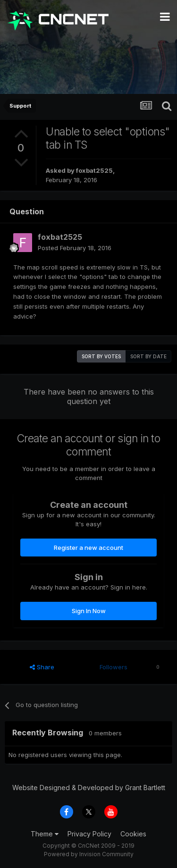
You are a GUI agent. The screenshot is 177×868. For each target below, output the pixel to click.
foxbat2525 (94, 170)
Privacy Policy (89, 834)
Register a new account (88, 548)
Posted (75, 248)
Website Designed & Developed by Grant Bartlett (89, 788)
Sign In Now (89, 611)
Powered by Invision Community (89, 854)
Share (42, 667)
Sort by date (148, 356)
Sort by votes (101, 356)
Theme (45, 834)
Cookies (133, 834)
